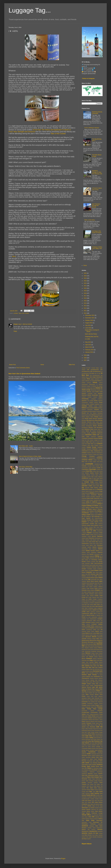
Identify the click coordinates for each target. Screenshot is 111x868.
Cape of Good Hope (97, 442)
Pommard (96, 700)
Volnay (86, 817)
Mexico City (85, 644)
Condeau (94, 468)
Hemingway (97, 554)
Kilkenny (93, 590)
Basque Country (96, 411)
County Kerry (99, 473)
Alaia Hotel (93, 388)
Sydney (96, 775)
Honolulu (93, 562)
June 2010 (88, 328)
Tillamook (100, 788)
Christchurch (85, 458)
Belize (92, 417)
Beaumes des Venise (87, 415)
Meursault (96, 642)
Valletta (89, 806)
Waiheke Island (99, 817)
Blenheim (89, 422)
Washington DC (98, 822)
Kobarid (92, 596)
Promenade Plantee (88, 711)
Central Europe (91, 447)
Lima (94, 621)
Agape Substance (95, 379)
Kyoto (90, 599)
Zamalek (95, 837)
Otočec (87, 685)
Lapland (94, 610)
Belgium (88, 417)
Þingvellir (89, 839)
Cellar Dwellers (95, 446)
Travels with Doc (91, 795)
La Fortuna (91, 603)
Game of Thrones (98, 535)
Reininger (100, 721)
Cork (101, 469)
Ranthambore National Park (88, 720)
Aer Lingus (93, 377)
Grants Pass (92, 544)
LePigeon (84, 619)
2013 (85, 306)
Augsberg (97, 404)
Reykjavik (89, 723)
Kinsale (87, 594)
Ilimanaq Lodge (95, 574)
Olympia (92, 678)
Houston (84, 567)
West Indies (99, 826)
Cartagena (84, 446)
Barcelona (90, 411)
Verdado (97, 808)
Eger (101, 516)
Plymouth (97, 698)
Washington (99, 820)
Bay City (89, 413)
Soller (101, 761)
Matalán (94, 639)
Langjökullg (100, 608)
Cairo (88, 437)
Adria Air (87, 377)
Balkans (84, 408)
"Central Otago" (95, 368)
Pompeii (101, 700)
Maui (98, 638)
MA (102, 630)
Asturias (96, 402)
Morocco (88, 653)
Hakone (94, 547)
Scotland (100, 752)
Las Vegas (100, 610)
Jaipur (101, 579)
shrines (93, 757)
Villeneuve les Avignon (97, 810)
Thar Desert (90, 784)
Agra (101, 379)
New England (93, 664)
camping (95, 438)
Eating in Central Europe (91, 504)
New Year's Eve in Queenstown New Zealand (24, 374)
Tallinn (101, 777)
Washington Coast (87, 822)
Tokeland (88, 790)
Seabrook (84, 754)
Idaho (94, 572)
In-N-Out (89, 576)
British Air (89, 431)
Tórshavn (100, 790)
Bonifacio (95, 424)
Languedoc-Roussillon (87, 610)
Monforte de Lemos (86, 650)
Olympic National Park (91, 680)
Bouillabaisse (85, 427)
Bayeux (95, 413)
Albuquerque (94, 390)
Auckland (92, 404)
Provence (100, 711)
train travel (99, 792)
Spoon (83, 768)
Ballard (88, 408)
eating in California (92, 502)
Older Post (72, 365)
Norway (95, 675)
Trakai (83, 793)
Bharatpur (84, 420)
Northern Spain (86, 675)
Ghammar (91, 538)
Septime (89, 756)
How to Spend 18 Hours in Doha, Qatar (30, 456)
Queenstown (85, 718)
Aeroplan (84, 379)
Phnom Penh (99, 694)
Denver (83, 491)
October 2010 (89, 320)
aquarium (84, 401)
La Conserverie (99, 601)
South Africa (85, 765)
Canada (100, 438)
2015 (85, 301)
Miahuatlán (91, 644)
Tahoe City (84, 777)
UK (93, 802)
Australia (84, 406)
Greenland (100, 545)
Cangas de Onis (98, 440)
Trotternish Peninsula (97, 797)
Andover (84, 397)
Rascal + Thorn (99, 720)
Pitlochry (100, 696)
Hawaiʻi (83, 551)
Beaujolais (100, 413)
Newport (84, 669)
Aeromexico (99, 377)
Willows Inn (86, 830)
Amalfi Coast (99, 392)
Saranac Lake (95, 748)
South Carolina (92, 765)
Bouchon (100, 426)
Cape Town (90, 444)
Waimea (92, 819)
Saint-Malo (88, 739)
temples (84, 782)
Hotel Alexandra (86, 563)
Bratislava (87, 429)
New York (92, 668)
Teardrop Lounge (93, 781)
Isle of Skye (85, 579)
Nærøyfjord (100, 659)
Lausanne (93, 612)
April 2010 (88, 345)
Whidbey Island (91, 828)
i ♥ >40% (87, 339)
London (100, 624)
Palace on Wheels (87, 689)
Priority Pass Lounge (95, 709)
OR (94, 682)
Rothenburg (84, 730)
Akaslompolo (85, 384)
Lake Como (97, 604)
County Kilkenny (86, 475)
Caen (83, 437)
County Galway (89, 473)
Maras (83, 637)
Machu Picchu (91, 631)
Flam (97, 529)
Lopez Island (85, 628)
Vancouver (85, 808)
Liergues (84, 621)
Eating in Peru (93, 511)
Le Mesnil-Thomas (90, 615)
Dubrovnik (97, 498)
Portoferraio (90, 703)
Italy (89, 579)
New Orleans (86, 666)
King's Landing (87, 592)
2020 (85, 288)
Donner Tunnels (86, 497)
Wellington (92, 826)
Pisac (96, 696)
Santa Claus (100, 745)
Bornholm (100, 424)
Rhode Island (95, 723)
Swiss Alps (85, 775)
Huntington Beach (92, 569)
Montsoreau (100, 651)
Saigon (87, 738)
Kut (87, 599)
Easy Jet (100, 500)
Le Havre (98, 613)
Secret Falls (100, 754)
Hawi (101, 551)
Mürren (84, 659)
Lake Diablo (92, 606)
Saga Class (89, 736)
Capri (95, 444)
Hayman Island (86, 552)
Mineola (92, 646)
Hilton (88, 558)
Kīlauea (89, 590)
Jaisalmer (84, 581)
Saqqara (89, 748)
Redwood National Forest (92, 721)
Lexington (100, 619)
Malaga (83, 633)
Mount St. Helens (86, 655)
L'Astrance (100, 599)
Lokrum (88, 624)
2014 (85, 303)
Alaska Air (99, 388)
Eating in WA (90, 516)
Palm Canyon (95, 689)
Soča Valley (96, 761)
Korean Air (85, 597)
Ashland (91, 402)
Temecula (100, 781)
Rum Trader (88, 732)
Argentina (100, 401)
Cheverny (90, 454)
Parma (86, 693)
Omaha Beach (85, 682)
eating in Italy (99, 507)
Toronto (96, 790)
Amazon (84, 393)
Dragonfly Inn (99, 497)
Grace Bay (95, 542)
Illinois (101, 574)
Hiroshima (92, 558)
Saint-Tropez (94, 739)
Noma (91, 671)
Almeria (89, 392)
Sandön (89, 745)
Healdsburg (94, 552)
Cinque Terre (97, 460)
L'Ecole (83, 601)
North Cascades (90, 673)
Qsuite (101, 716)
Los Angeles (91, 628)
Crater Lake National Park (88, 480)
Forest (16, 324)
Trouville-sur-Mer (86, 799)
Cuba (92, 482)
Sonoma (95, 763)
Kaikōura (100, 587)
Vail (94, 804)
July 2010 (88, 325)
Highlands (92, 556)
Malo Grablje (93, 633)
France (89, 533)
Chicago (84, 456)
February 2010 (90, 350)
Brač (83, 429)
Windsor (93, 830)
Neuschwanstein (85, 664)
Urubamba (84, 804)
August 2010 (89, 323)
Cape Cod (89, 442)
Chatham (89, 453)
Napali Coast (96, 660)
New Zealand (99, 668)
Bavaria (84, 413)
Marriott (94, 637)
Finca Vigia (100, 527)
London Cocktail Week (88, 626)
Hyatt (92, 570)
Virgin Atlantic (99, 811)
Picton (88, 696)
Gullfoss (89, 547)
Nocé (101, 669)
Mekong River (93, 640)
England (84, 522)
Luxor (95, 630)
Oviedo (92, 685)
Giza (101, 538)
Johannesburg (90, 585)
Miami (95, 644)
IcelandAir (89, 572)
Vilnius (88, 811)
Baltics (96, 408)
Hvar (83, 570)
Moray (83, 653)
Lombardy (94, 624)
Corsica (84, 471)
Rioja (88, 727)
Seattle (89, 754)
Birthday (100, 420)
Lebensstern (94, 617)
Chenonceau (85, 454)
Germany (100, 536)
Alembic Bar (100, 390)
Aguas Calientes (86, 381)
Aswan (101, 402)
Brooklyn (84, 433)
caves (89, 446)
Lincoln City (100, 621)
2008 (85, 358)
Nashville (91, 662)
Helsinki (91, 554)
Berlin (91, 418)
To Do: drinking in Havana (92, 128)
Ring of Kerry (94, 725)
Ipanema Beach (90, 578)
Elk (93, 518)
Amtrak (101, 395)
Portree (101, 703)
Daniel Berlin (96, 486)
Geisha (89, 536)
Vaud (89, 808)
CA (98, 435)
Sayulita (84, 752)
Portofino (96, 703)
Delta (83, 489)
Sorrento (100, 763)
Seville (83, 757)
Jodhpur (84, 585)
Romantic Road (92, 729)
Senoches (84, 755)
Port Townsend (99, 702)
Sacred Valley (91, 734)
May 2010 (88, 342)
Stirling (90, 770)
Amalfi (93, 392)
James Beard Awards (93, 581)
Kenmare (100, 588)
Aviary (96, 406)
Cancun (92, 440)
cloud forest (100, 462)
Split (101, 766)
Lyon (98, 630)
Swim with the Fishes (91, 334)
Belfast (83, 417)
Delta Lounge (89, 489)
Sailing (91, 738)
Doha (98, 493)
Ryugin (101, 732)
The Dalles (97, 784)
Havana (100, 549)
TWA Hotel (100, 801)
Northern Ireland (99, 673)
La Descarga (85, 603)
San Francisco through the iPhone (96, 206)
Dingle (101, 491)
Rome (98, 729)
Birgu (97, 420)
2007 (85, 360)
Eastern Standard (94, 500)
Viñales (92, 811)
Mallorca (88, 633)
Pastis (83, 695)
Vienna (84, 809)
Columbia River (91, 466)
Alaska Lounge (86, 390)
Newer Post (12, 365)
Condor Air (100, 468)
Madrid (97, 631)
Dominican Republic (97, 495)
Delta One (95, 489)
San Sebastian (99, 743)
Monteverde (88, 651)
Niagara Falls (89, 669)
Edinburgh (97, 516)
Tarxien (83, 781)
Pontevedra (85, 702)
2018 (85, 293)
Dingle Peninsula (86, 493)
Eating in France (92, 506)
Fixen (94, 529)
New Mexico (100, 664)
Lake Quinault (99, 606)
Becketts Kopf (99, 415)
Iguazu (101, 572)
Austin (101, 404)
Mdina (101, 639)
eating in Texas (94, 515)
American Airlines (86, 395)
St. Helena (88, 768)
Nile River (97, 669)
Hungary (84, 569)
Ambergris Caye (92, 393)
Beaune (94, 415)
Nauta (96, 662)
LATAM (84, 612)
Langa (95, 608)
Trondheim (90, 797)
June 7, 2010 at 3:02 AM (25, 324)
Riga (88, 725)
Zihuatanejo (100, 837)
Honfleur (88, 562)
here (14, 256)
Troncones (84, 797)
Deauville (87, 488)
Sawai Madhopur (99, 750)
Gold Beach (93, 540)
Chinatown (92, 456)
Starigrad (86, 770)
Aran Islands (90, 401)
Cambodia (90, 438)
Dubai (88, 498)
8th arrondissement (95, 375)
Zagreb (90, 837)
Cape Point (84, 444)
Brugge (89, 433)
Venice (93, 808)
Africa (88, 379)
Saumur (88, 750)
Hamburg (100, 547)
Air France (98, 381)
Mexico (100, 642)
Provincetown (94, 712)
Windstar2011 (85, 831)
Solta (91, 763)
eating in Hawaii (90, 507)
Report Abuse (87, 844)
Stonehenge (100, 772)
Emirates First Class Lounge (95, 520)
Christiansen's (92, 458)
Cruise (87, 482)
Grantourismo (85, 543)
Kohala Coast (99, 596)
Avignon (101, 406)
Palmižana (89, 691)
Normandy (96, 671)
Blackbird (84, 422)
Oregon (84, 684)
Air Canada (92, 381)
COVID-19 (85, 478)
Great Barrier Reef (91, 545)
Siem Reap (99, 757)
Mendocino (85, 642)
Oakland (84, 677)
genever (94, 536)
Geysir (87, 538)
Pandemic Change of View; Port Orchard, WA (97, 172)
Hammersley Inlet (86, 549)
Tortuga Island (85, 792)
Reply (15, 331)
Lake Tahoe (85, 608)
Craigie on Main (92, 478)
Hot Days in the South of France (97, 232)
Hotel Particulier (85, 565)
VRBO (90, 817)
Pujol (88, 714)
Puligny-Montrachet (94, 714)
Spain (89, 766)
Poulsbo (93, 705)
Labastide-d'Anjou (98, 603)
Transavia (88, 793)
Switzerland (91, 775)
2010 (85, 313)
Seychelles (88, 757)
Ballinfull (92, 408)
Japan (101, 581)
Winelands (100, 831)
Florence (100, 529)
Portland (84, 703)
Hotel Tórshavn (99, 565)
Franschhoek (95, 533)
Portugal (84, 705)
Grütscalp (84, 547)
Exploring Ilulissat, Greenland (97, 113)
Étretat (101, 522)
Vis (92, 815)
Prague (97, 705)
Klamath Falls (85, 596)
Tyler (83, 802)
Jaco (98, 579)
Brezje (96, 429)
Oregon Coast (91, 684)
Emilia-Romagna (99, 518)
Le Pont (88, 617)
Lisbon (83, 622)
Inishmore (100, 576)
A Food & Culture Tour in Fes (97, 189)
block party (96, 422)
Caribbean (100, 444)
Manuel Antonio (89, 635)
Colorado (84, 466)
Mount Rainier (99, 653)
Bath (101, 411)
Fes (95, 527)
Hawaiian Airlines (95, 551)
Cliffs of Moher (89, 462)
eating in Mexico (87, 509)
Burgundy (100, 433)
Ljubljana (93, 622)
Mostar (93, 653)
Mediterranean (85, 640)
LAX (95, 613)
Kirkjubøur (91, 594)
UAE (86, 802)
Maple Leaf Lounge (98, 635)
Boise (101, 422)
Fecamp (91, 527)
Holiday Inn (88, 560)
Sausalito (92, 750)
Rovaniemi (97, 730)
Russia (93, 732)
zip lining (84, 839)
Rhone (101, 723)
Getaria (83, 538)
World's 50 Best (93, 833)
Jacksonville (94, 579)
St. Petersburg (95, 768)
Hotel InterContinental (97, 563)
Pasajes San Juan (93, 693)
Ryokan (97, 732)
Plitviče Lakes (91, 698)
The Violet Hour (92, 788)
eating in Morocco (97, 509)
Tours (94, 792)
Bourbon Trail (92, 427)
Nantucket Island (86, 660)
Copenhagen (92, 469)
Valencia (97, 804)
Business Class (91, 435)
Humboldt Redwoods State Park (94, 567)
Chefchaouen (99, 453)
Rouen (93, 730)
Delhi (92, 488)
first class (89, 529)
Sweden (100, 774)
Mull (87, 657)
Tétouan (96, 783)
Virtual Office (86, 815)
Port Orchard (92, 702)
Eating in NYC (85, 511)
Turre (93, 801)
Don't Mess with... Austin (26, 446)
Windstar (100, 830)
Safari (83, 736)
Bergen (87, 418)
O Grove (100, 675)
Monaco (100, 648)
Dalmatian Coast (87, 486)
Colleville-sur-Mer (98, 464)
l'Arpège (95, 599)
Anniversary (85, 399)
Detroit (87, 491)
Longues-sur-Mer (99, 626)
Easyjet (83, 502)
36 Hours (92, 373)
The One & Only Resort (93, 786)
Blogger (63, 859)
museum (89, 658)
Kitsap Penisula (99, 594)
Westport (84, 828)
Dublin (92, 498)
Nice (94, 669)
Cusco (96, 482)
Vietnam (88, 809)
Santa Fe (84, 747)
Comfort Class (99, 466)
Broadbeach (100, 431)
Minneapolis (97, 646)
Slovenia (84, 761)
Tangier (90, 779)
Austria (91, 406)
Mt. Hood (98, 655)
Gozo (90, 542)
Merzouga (90, 642)
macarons (84, 631)
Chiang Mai (96, 454)
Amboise (100, 393)
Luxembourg (89, 630)
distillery (92, 493)
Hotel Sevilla (92, 565)
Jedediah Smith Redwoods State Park (91, 583)
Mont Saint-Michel (95, 650)
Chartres (100, 449)
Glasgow (87, 540)
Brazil (92, 429)
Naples (83, 662)
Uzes (89, 804)
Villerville (84, 811)
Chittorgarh (100, 456)
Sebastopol (94, 754)
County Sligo (90, 477)
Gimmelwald (97, 538)
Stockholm (95, 770)
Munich (91, 657)
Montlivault (94, 651)
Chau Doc (94, 453)
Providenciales (85, 712)
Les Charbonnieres (92, 619)
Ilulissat (84, 576)
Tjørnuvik (84, 790)
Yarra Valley (95, 835)
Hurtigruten (100, 569)
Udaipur (89, 802)
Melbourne (100, 640)
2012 (85, 308)
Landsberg (91, 608)
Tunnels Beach (99, 799)
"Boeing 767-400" (86, 368)
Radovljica (95, 718)
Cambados (85, 438)
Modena (92, 648)
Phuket (84, 696)
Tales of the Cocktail (58, 134)
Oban (92, 677)
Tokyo (92, 790)
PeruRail (92, 695)
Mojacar (96, 648)
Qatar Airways (92, 716)
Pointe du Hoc (85, 700)
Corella (98, 469)
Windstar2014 (93, 831)
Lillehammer (89, 621)
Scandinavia (92, 752)
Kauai (96, 588)
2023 (85, 281)
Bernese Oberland (98, 418)
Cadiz (101, 435)
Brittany (94, 431)
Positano (89, 705)
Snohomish (90, 761)
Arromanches (85, 402)
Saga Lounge (96, 736)
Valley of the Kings (97, 806)
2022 (85, 283)
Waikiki (83, 819)
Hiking (97, 556)
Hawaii (88, 551)
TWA (96, 801)
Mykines (95, 659)
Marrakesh (88, 637)
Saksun (99, 739)
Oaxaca (88, 676)
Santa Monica (92, 747)
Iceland (96, 570)
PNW (101, 698)
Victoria (101, 808)
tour (91, 791)
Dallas (101, 484)
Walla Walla (90, 820)
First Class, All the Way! (26, 467)
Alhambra (84, 392)
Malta (98, 633)
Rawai (83, 721)
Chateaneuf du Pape (87, 451)
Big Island (89, 420)
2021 (85, 286)
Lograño (97, 622)
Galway (92, 535)
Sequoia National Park (97, 756)
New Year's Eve (95, 666)
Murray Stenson (98, 657)
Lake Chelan (90, 605)
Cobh (83, 464)
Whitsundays (100, 828)
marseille (84, 638)
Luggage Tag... (30, 10)
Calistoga (100, 437)
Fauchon (86, 527)
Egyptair (88, 518)
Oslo (97, 684)
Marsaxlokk (100, 637)
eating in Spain (86, 515)
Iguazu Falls (85, 574)
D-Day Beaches (91, 484)
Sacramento (85, 734)
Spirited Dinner (95, 766)
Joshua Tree (97, 585)
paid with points (97, 687)
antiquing (93, 399)
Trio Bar (98, 795)
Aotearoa (100, 399)
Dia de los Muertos (94, 491)
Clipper (95, 462)
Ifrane (97, 572)
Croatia (96, 480)
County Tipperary (98, 477)
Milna (89, 646)
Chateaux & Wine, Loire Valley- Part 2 (97, 249)
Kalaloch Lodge (86, 588)
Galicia (88, 535)
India (96, 576)
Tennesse (90, 783)
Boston (95, 426)
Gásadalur (84, 536)
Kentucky (84, 590)
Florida (84, 531)
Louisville (97, 628)
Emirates (84, 520)
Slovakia (100, 759)
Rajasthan (100, 718)
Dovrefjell (93, 497)
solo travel (85, 763)
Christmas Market (87, 460)
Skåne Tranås (93, 759)
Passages (100, 693)
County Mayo (95, 475)
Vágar (92, 804)
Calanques (93, 437)
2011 (85, 311)
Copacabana (85, 469)
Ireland (100, 578)
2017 (85, 296)
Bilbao (93, 420)
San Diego (88, 741)
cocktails (16, 313)
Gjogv (83, 540)
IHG (89, 574)
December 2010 (90, 315)
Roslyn (101, 729)
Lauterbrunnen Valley (87, 613)
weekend (85, 826)
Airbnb (95, 382)
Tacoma (101, 775)
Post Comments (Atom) (23, 368)
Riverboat (92, 727)
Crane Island (99, 478)
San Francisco (96, 741)
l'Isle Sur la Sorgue (90, 601)
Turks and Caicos (86, 800)
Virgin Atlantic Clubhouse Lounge (92, 813)
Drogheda (84, 498)
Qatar (86, 716)
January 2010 (89, 352)
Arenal (96, 401)
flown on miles (91, 531)
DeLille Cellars (98, 488)
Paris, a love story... (90, 220)
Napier (101, 660)
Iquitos (96, 578)
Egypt (83, 518)
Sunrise (96, 774)
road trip (99, 727)
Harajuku (94, 549)
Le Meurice (98, 615)
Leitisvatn (100, 617)
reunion (84, 723)
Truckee (92, 799)
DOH (96, 493)
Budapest (94, 433)
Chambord (89, 449)
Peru (87, 694)
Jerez (101, 583)
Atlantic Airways (85, 404)
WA (93, 817)
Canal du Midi (85, 440)
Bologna (84, 424)
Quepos (90, 718)
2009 (85, 355)
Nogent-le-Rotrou (86, 671)
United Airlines (99, 802)
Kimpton (98, 590)
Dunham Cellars (85, 500)
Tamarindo (84, 779)
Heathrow (100, 552)
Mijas (86, 646)
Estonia (96, 522)
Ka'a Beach (89, 587)
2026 (85, 273)
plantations (84, 698)
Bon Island (89, 424)
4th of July (98, 373)
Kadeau (95, 587)
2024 (85, 278)
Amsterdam (95, 395)
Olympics (100, 680)
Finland (84, 529)
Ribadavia (84, 725)
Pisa (92, 696)
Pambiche (94, 691)
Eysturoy (100, 524)
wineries (85, 833)
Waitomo (96, 819)
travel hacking (95, 793)
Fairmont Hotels (86, 525)
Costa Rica (89, 471)
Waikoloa (87, 819)
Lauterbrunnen (99, 612)
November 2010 (90, 318)
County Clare (96, 471)
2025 (85, 276)
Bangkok (97, 410)
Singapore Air (85, 759)
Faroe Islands (94, 525)
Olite (101, 677)
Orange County (99, 682)
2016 (85, 298)
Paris (98, 691)
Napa (91, 660)
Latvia (88, 612)
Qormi (98, 716)
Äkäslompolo (92, 384)
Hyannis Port (88, 571)
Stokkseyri (92, 772)
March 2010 (89, 347)
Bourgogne (100, 427)
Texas (101, 782)
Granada (100, 542)
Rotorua (89, 730)
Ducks (101, 498)
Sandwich (94, 745)
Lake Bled (84, 605)
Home (42, 365)
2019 (85, 291)
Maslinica (89, 639)
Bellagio (96, 417)
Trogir (101, 795)
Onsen (91, 682)
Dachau (97, 484)
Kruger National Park (94, 597)
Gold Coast (100, 540)
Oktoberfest (97, 676)
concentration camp (86, 468)
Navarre (101, 662)
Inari (92, 576)
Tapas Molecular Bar (97, 779)
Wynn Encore (88, 835)
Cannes (84, 442)
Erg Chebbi (91, 522)
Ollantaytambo (85, 678)
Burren (83, 435)
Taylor (87, 781)
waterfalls (100, 824)
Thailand (84, 784)
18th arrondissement (95, 371)
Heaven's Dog (85, 554)
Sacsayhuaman (99, 734)
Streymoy (90, 774)
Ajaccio (101, 383)
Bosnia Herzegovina (87, 426)
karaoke (92, 588)
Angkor (101, 397)
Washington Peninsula (89, 824)
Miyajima (87, 648)
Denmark (100, 489)
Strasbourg (84, 774)
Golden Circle (85, 542)
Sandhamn (84, 745)
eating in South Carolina (96, 513)
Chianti (101, 454)
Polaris (91, 700)
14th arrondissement (93, 370)
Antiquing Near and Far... (92, 337)
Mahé (101, 631)
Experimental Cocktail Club (90, 524)
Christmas (100, 458)
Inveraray (84, 578)
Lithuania (88, 622)
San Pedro (92, 743)
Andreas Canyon (92, 397)
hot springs (99, 561)
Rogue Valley (85, 729)
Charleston (95, 449)
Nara (87, 662)
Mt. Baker (93, 655)
